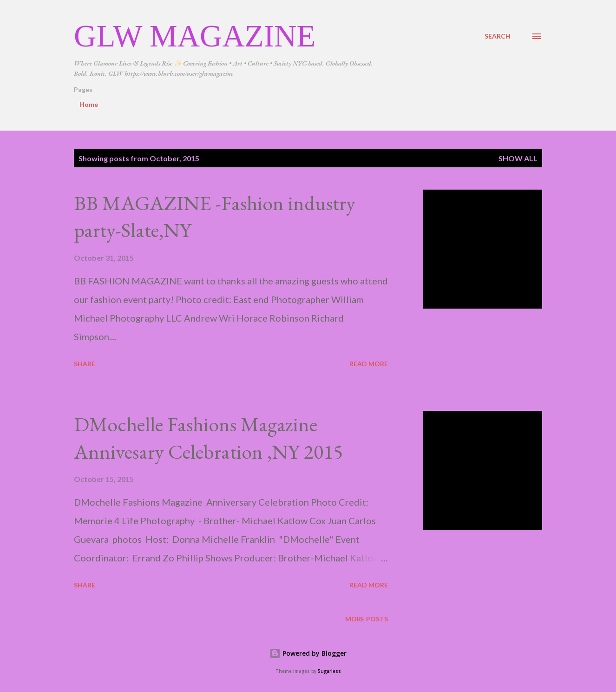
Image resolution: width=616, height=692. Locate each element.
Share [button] (85, 364)
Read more (369, 364)
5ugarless (329, 671)
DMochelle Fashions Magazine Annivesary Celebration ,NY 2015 (208, 438)
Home (89, 104)
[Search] (498, 36)
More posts (367, 619)
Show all (518, 158)
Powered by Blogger (308, 653)
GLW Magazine (195, 36)
